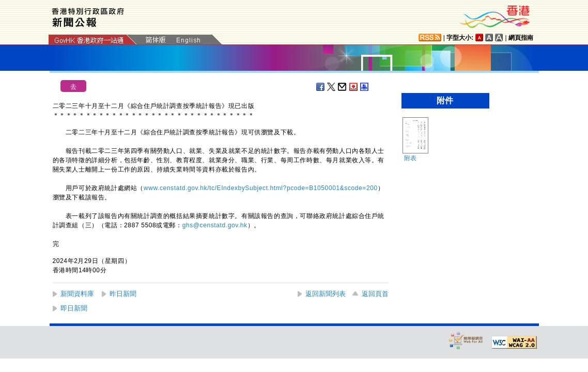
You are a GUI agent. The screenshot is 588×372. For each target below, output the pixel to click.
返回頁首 (375, 294)
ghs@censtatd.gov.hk (215, 225)
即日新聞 (74, 308)
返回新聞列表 (326, 294)
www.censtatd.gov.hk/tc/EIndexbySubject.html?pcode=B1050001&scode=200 (261, 188)
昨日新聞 (123, 294)
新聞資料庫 (77, 294)
